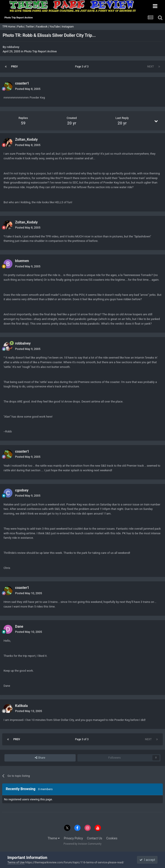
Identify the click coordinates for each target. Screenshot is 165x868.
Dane (19, 626)
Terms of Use (16, 862)
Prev (14, 67)
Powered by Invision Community (83, 844)
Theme (54, 838)
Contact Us (95, 838)
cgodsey (22, 490)
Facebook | (43, 27)
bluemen (22, 261)
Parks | (21, 27)
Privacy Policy (73, 838)
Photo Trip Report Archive (40, 51)
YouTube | (56, 27)
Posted (28, 89)
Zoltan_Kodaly (26, 139)
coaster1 (22, 83)
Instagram (68, 27)
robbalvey (13, 47)
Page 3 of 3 (83, 67)
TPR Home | (9, 27)
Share (40, 758)
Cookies (112, 838)
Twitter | (31, 27)
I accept (147, 860)
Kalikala (21, 706)
